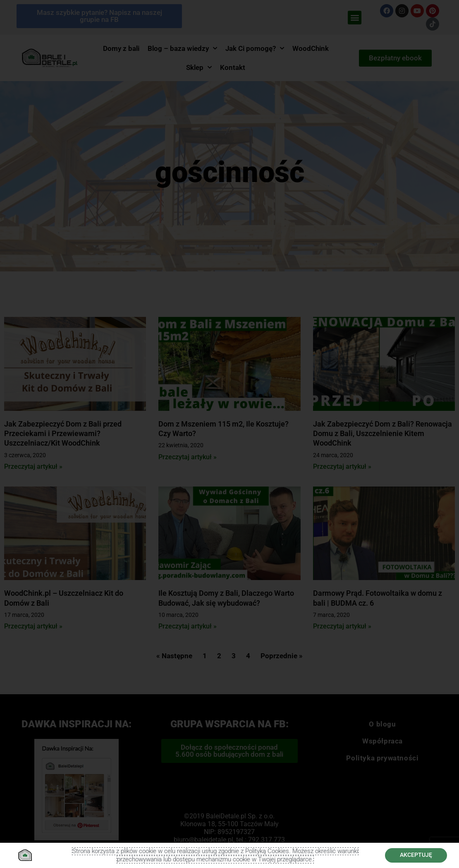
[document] (229, 434)
